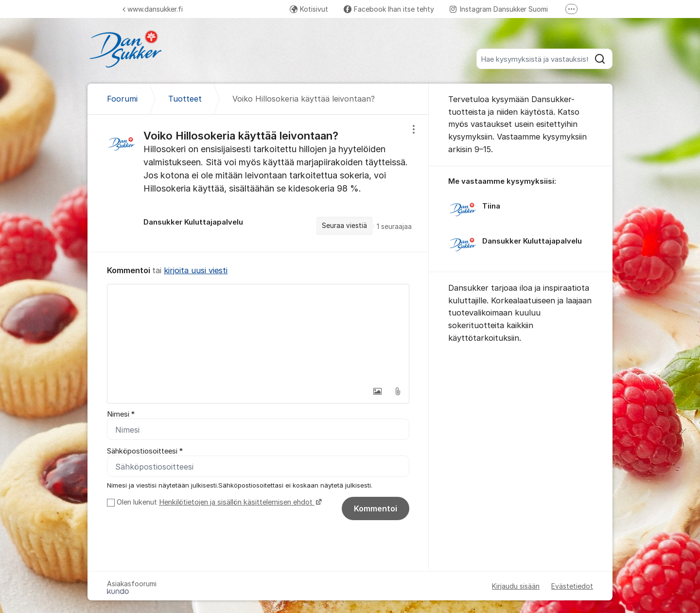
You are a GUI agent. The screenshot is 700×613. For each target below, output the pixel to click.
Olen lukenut (218, 502)
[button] (377, 391)
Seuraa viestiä (344, 226)
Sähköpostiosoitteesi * (145, 451)
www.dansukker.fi (153, 9)
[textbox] (258, 333)
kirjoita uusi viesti (196, 270)
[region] (258, 183)
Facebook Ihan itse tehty (389, 9)
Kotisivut (309, 9)
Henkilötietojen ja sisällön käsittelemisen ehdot (237, 502)
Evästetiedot (572, 586)
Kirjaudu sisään (516, 586)
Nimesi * (121, 414)
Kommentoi (376, 508)
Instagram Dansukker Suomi (499, 9)
